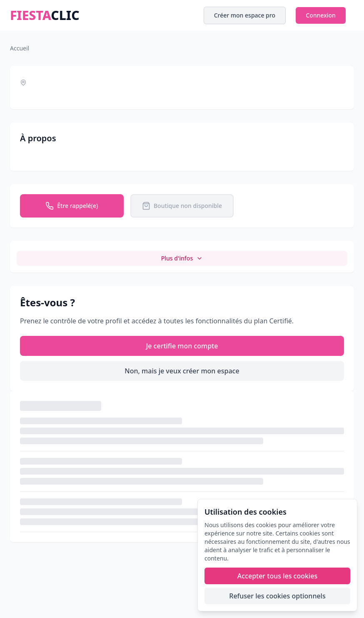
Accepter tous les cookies (277, 576)
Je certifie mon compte (182, 346)
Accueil (20, 48)
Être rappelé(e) (72, 206)
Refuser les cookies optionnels (277, 596)
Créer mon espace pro (245, 15)
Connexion (320, 15)
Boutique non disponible (182, 206)
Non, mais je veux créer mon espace (182, 371)
